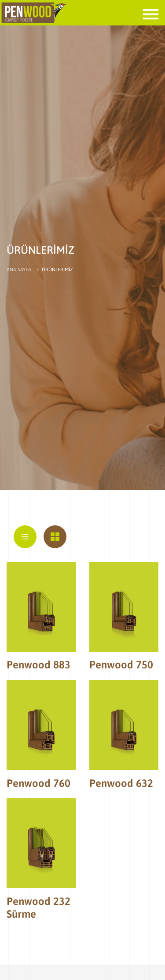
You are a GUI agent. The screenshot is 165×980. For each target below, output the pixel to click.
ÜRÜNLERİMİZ (57, 269)
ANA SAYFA (19, 269)
